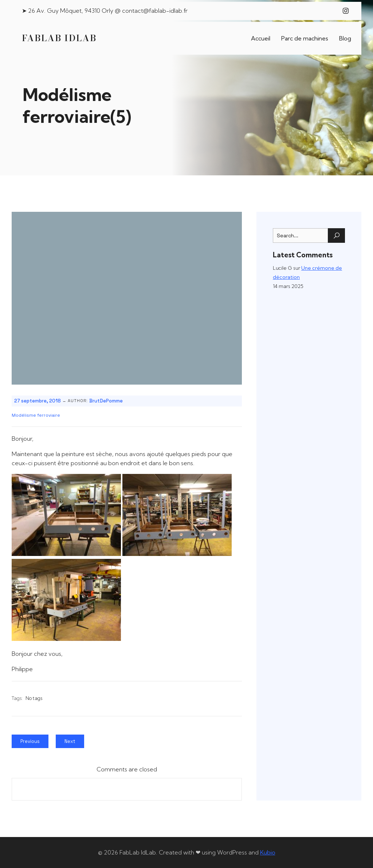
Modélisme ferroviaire (36, 415)
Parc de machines (305, 38)
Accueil (261, 38)
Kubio (268, 852)
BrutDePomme (106, 401)
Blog (345, 38)
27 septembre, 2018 (38, 401)
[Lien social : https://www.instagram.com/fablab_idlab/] (346, 11)
